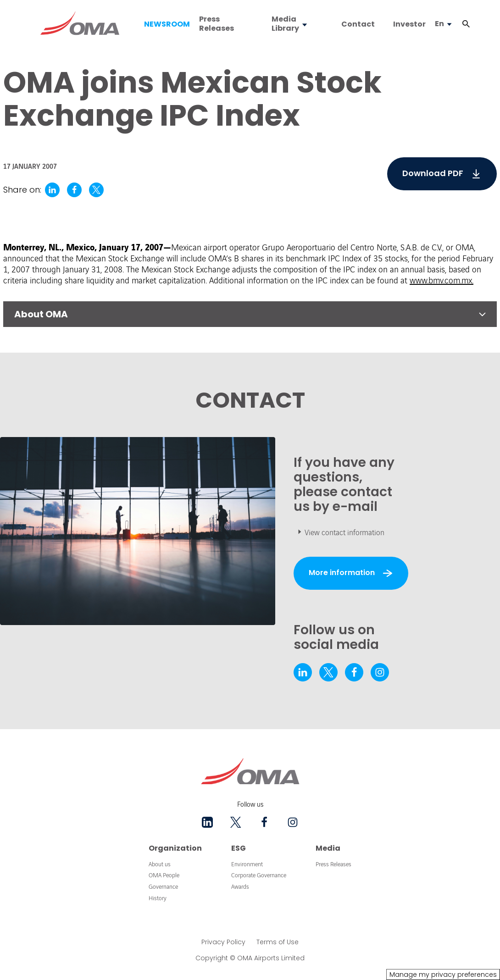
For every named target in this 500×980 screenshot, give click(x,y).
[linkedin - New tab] (303, 672)
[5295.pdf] (442, 174)
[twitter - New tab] (328, 672)
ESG (239, 848)
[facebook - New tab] (354, 672)
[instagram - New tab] (380, 672)
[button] (466, 24)
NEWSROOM (167, 24)
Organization (175, 848)
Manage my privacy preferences (443, 974)
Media (328, 848)
